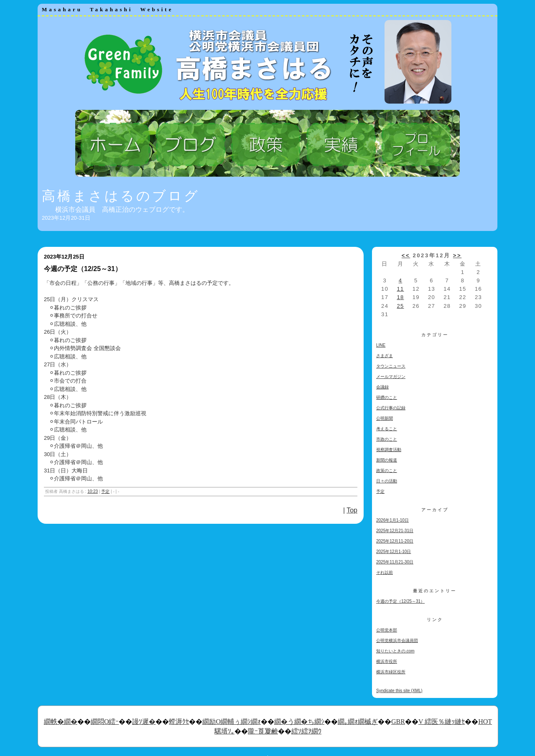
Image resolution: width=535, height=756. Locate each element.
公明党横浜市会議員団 (397, 641)
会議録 (382, 387)
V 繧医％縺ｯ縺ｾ (442, 722)
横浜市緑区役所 (391, 672)
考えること (387, 429)
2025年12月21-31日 (395, 531)
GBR (398, 722)
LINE (381, 345)
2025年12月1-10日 (394, 552)
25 (400, 306)
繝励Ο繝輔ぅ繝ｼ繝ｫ (232, 722)
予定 (105, 491)
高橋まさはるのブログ (121, 196)
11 (400, 289)
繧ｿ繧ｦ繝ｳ (306, 731)
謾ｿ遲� (144, 722)
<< (406, 255)
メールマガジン (391, 377)
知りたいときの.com (395, 651)
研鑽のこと (387, 397)
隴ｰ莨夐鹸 (263, 731)
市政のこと (387, 439)
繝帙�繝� (61, 722)
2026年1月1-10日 (392, 520)
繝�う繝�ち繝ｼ (299, 722)
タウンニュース (391, 366)
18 (400, 297)
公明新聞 (385, 418)
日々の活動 (387, 481)
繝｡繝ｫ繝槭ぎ (358, 722)
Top (352, 510)
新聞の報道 (387, 460)
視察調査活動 (389, 450)
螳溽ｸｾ (179, 722)
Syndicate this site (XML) (399, 691)
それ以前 (385, 572)
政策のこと (387, 471)
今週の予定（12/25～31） (400, 601)
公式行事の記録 (391, 408)
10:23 (93, 491)
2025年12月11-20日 (395, 541)
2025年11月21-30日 (395, 562)
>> (457, 255)
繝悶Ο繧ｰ (105, 722)
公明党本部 (387, 630)
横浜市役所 (387, 661)
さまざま (385, 356)
